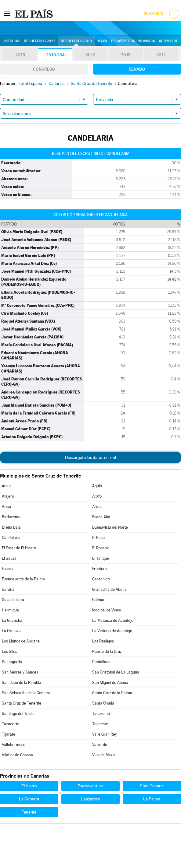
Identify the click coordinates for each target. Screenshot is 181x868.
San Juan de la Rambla (22, 682)
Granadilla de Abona (109, 589)
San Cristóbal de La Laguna (116, 672)
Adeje (7, 486)
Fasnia (7, 569)
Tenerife (29, 812)
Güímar (98, 600)
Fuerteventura (90, 786)
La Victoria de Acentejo (112, 631)
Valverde (100, 745)
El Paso (98, 538)
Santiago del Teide (18, 714)
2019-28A (55, 55)
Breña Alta (101, 517)
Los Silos (9, 651)
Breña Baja (11, 527)
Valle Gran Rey (105, 734)
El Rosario (101, 548)
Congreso (44, 69)
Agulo (97, 486)
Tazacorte (11, 724)
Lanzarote (90, 799)
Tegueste (100, 724)
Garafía (8, 589)
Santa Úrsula (103, 703)
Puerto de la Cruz (107, 651)
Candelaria (11, 538)
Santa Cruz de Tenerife (22, 703)
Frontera (100, 569)
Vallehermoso (14, 745)
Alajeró (8, 496)
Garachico (101, 579)
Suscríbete (153, 14)
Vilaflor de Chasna (17, 755)
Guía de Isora (13, 600)
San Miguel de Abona (110, 682)
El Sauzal (10, 558)
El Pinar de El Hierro (19, 548)
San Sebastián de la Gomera (26, 693)
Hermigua (10, 610)
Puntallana (101, 662)
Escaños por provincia (133, 41)
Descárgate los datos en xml (90, 457)
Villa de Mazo (103, 755)
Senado (137, 69)
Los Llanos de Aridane (21, 641)
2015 (126, 55)
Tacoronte (101, 714)
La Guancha (12, 620)
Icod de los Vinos (107, 610)
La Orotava (11, 631)
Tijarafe (9, 734)
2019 (20, 55)
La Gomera (29, 799)
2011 (161, 55)
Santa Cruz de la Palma (112, 693)
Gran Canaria (152, 786)
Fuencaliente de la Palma (23, 579)
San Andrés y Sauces (20, 672)
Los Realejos (103, 641)
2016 (90, 55)
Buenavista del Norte (110, 527)
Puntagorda (12, 662)
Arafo (97, 496)
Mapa (102, 41)
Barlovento (11, 517)
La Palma (152, 799)
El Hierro (29, 786)
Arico (6, 507)
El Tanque (101, 558)
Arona (97, 507)
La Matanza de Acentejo (113, 620)
